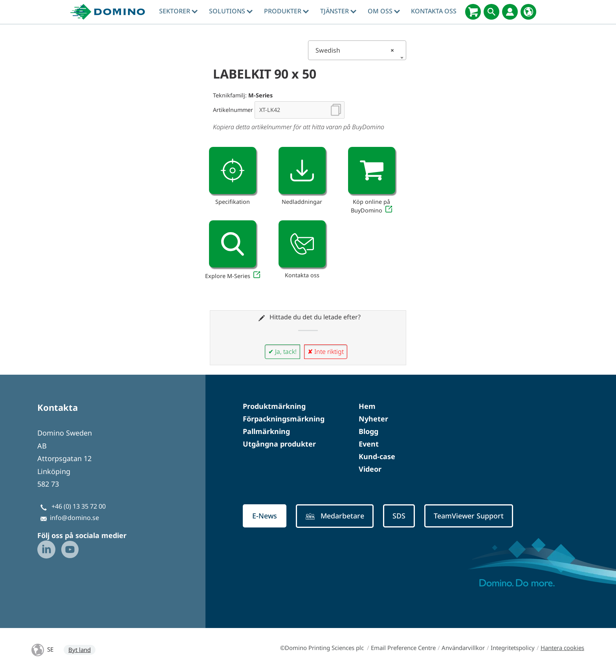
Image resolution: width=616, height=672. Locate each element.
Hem (367, 406)
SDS (404, 516)
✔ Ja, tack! (282, 352)
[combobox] (357, 50)
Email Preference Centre (403, 648)
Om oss (384, 11)
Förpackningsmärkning (284, 419)
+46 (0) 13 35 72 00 (79, 506)
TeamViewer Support (476, 516)
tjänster (338, 11)
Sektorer (178, 11)
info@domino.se (74, 518)
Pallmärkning (266, 431)
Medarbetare (338, 516)
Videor (370, 469)
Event (369, 444)
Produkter (286, 11)
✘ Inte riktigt (326, 352)
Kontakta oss (434, 11)
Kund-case (377, 456)
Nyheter (373, 419)
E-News (265, 516)
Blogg (368, 431)
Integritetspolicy (513, 648)
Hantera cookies (562, 648)
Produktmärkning (274, 406)
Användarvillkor (463, 648)
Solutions (231, 11)
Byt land (80, 650)
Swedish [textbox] (355, 50)
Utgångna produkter (279, 444)
